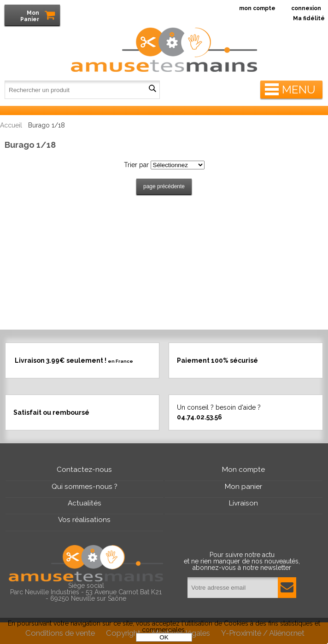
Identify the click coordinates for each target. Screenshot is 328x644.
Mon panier (243, 487)
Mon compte (243, 470)
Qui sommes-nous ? (85, 487)
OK (164, 637)
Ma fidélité (309, 18)
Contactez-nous (84, 470)
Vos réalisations (84, 520)
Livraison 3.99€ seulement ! (74, 360)
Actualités (85, 503)
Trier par (136, 165)
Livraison (243, 503)
